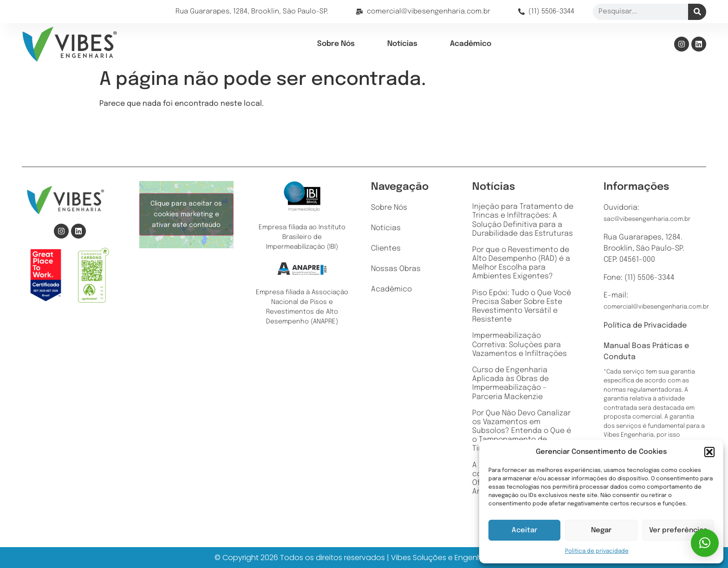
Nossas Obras (396, 269)
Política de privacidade (597, 551)
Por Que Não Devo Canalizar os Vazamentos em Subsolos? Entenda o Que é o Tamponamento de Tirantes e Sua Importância (522, 431)
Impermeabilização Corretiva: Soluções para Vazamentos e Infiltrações (520, 345)
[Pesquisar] (697, 12)
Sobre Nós (336, 44)
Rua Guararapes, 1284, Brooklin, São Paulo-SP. (252, 12)
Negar (601, 530)
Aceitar (524, 530)
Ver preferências (678, 530)
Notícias (402, 44)
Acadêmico (471, 44)
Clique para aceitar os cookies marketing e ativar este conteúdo (186, 214)
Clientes (386, 249)
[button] (709, 452)
